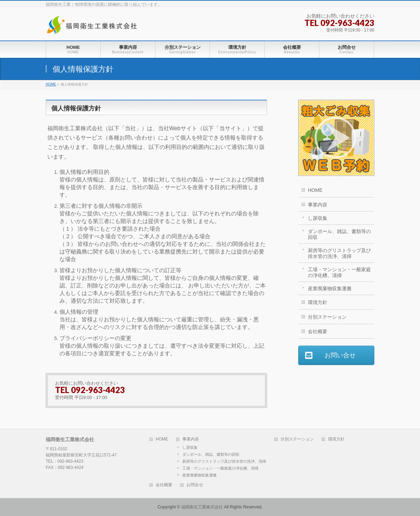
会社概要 (318, 331)
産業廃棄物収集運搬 (330, 288)
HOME (315, 190)
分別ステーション (327, 317)
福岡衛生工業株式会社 (202, 507)
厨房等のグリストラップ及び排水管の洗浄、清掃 (339, 253)
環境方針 (318, 302)
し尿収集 (318, 218)
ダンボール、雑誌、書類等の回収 (339, 234)
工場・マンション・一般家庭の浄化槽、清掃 (339, 272)
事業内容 (318, 205)
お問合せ (195, 485)
